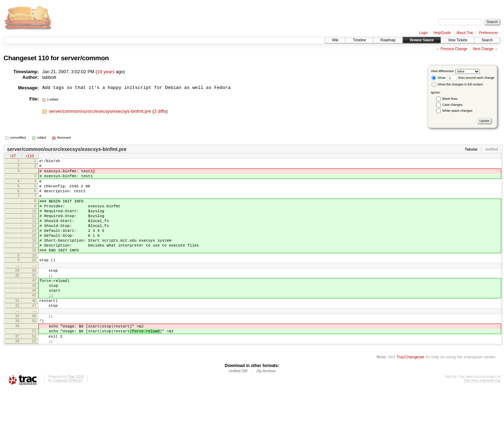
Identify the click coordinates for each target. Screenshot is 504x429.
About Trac (465, 33)
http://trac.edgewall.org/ (482, 419)
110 (44, 58)
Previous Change (454, 49)
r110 (30, 157)
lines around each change (471, 78)
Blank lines (450, 99)
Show (439, 78)
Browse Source (422, 40)
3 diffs (160, 111)
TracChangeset (410, 396)
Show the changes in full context (457, 84)
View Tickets (458, 40)
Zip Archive (266, 410)
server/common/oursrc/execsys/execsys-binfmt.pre (100, 111)
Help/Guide (442, 33)
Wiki (335, 40)
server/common (85, 58)
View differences (442, 71)
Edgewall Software (68, 419)
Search (487, 40)
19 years (106, 72)
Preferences (489, 33)
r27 (13, 157)
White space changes (457, 111)
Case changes (453, 105)
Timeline (359, 40)
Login (423, 33)
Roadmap (388, 40)
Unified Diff (238, 410)
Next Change (483, 49)
